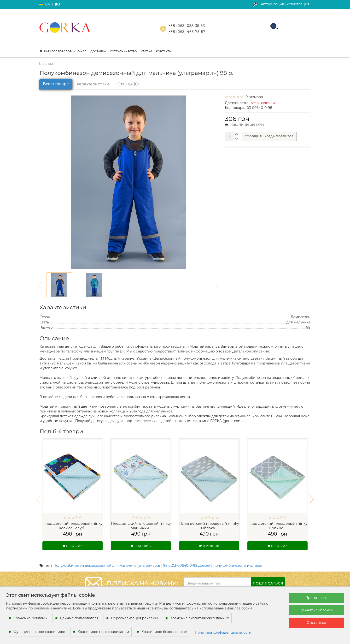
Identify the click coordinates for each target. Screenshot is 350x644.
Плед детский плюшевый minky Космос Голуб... (73, 526)
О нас (82, 51)
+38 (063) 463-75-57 (187, 32)
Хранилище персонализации (103, 632)
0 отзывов (253, 97)
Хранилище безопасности (164, 632)
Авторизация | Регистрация (285, 4)
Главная (46, 64)
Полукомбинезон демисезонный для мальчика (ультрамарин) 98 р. (112, 559)
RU (57, 4)
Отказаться (316, 623)
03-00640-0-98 (185, 559)
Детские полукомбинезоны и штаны (230, 559)
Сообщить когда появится (269, 136)
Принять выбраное (316, 610)
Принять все (316, 598)
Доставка (98, 51)
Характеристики (93, 84)
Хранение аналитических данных (200, 618)
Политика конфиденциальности (223, 632)
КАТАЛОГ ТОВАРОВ (57, 51)
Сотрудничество (123, 51)
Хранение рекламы (30, 618)
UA (48, 4)
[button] (312, 496)
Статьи (146, 51)
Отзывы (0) (128, 84)
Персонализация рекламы (134, 618)
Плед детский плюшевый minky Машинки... (141, 526)
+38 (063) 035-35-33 (187, 26)
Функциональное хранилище (39, 632)
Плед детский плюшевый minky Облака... (209, 526)
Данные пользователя (79, 618)
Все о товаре (56, 84)
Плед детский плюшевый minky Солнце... (278, 526)
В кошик (73, 546)
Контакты (164, 51)
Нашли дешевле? (247, 124)
